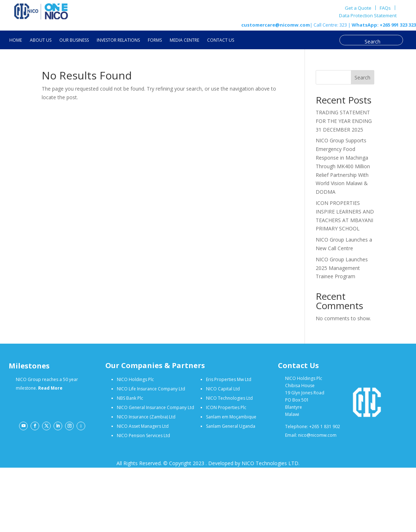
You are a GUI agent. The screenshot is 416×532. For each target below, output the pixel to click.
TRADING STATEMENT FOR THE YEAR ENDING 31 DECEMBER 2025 (344, 121)
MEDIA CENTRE (184, 40)
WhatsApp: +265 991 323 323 (383, 25)
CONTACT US (221, 40)
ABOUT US (41, 40)
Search (362, 77)
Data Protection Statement (368, 16)
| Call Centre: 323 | (330, 25)
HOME (16, 40)
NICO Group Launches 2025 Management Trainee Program (342, 268)
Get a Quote (358, 8)
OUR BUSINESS (74, 40)
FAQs (385, 8)
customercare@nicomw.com (276, 25)
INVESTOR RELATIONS (118, 40)
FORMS (155, 40)
